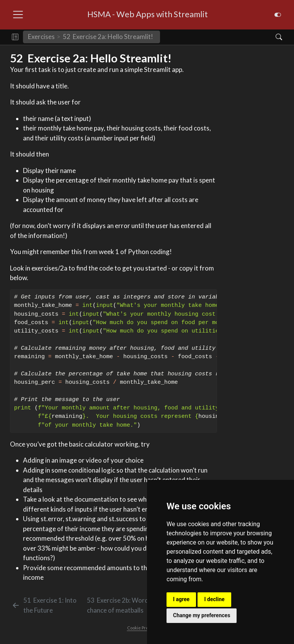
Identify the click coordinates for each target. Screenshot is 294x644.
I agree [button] (181, 599)
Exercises (41, 37)
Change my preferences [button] (202, 615)
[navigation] (214, 37)
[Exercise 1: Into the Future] (48, 605)
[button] (15, 37)
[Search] (272, 37)
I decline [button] (214, 599)
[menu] (18, 15)
